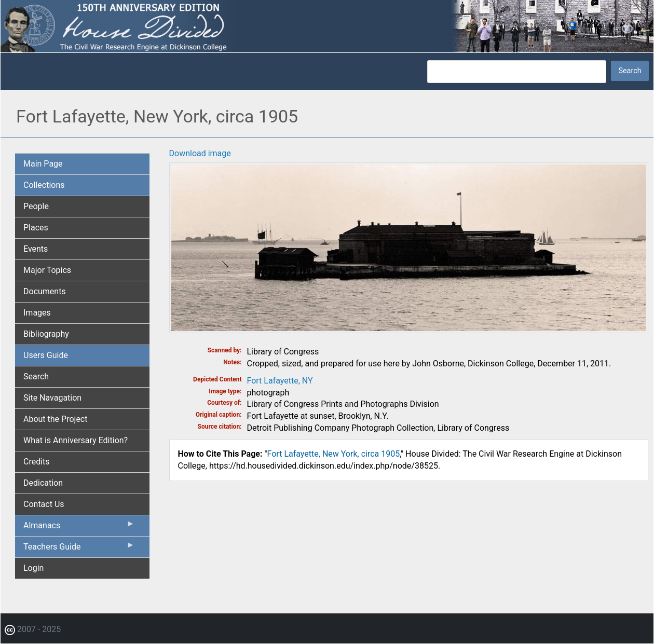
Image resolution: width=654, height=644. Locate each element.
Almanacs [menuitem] (79, 528)
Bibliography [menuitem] (46, 334)
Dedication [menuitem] (43, 483)
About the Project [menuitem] (55, 419)
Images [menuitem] (37, 313)
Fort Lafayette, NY (280, 381)
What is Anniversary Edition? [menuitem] (76, 440)
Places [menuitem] (36, 228)
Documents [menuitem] (45, 291)
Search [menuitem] (36, 376)
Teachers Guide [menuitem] (79, 549)
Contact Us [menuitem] (44, 504)
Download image (200, 153)
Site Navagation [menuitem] (52, 398)
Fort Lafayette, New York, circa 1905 (334, 454)
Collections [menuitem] (44, 185)
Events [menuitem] (36, 249)
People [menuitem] (36, 206)
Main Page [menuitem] (43, 164)
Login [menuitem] (33, 568)
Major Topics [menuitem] (47, 270)
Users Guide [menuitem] (46, 355)
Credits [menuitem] (37, 462)
